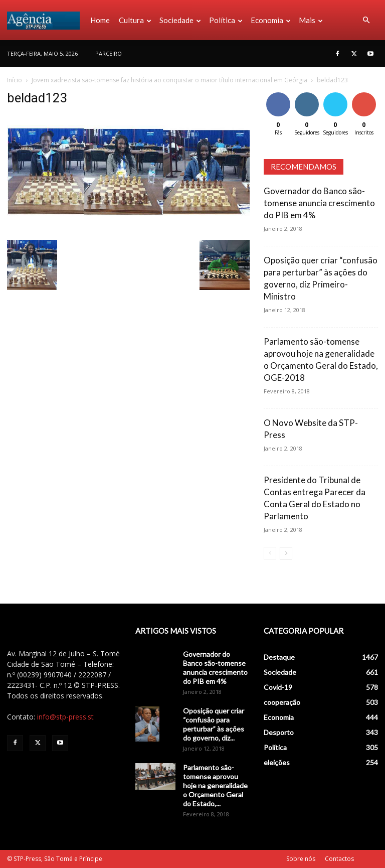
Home (100, 20)
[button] (366, 20)
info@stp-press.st (65, 717)
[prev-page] (270, 553)
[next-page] (286, 553)
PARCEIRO (109, 53)
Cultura (135, 20)
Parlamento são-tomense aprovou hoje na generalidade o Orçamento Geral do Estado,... (215, 785)
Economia (271, 20)
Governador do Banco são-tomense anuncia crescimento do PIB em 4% (319, 203)
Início (15, 80)
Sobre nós (301, 859)
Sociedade (180, 20)
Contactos (339, 859)
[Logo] (46, 20)
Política (226, 20)
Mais (311, 20)
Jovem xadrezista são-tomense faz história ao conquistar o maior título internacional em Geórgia (169, 80)
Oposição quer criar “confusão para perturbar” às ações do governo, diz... (214, 724)
